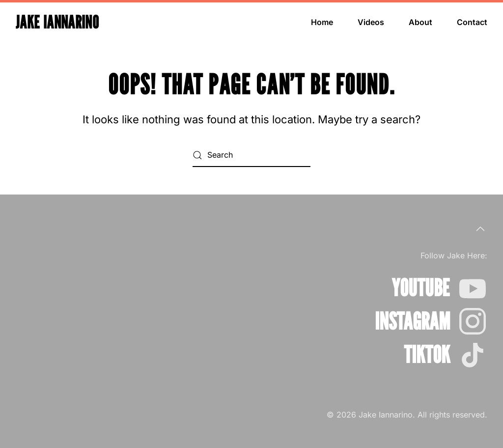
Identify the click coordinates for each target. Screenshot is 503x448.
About (420, 22)
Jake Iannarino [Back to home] (57, 22)
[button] (480, 229)
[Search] (251, 155)
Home (322, 22)
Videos (371, 22)
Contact (472, 22)
